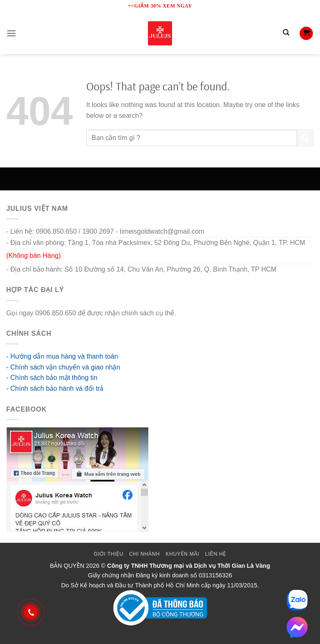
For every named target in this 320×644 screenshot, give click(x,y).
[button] (11, 33)
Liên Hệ (216, 554)
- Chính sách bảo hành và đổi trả (55, 388)
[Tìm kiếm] (286, 33)
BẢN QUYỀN (67, 566)
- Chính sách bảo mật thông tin (52, 378)
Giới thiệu (109, 554)
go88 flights (195, 313)
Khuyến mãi (182, 554)
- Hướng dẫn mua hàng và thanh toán (62, 356)
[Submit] (305, 138)
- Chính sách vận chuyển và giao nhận (63, 367)
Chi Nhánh (144, 554)
